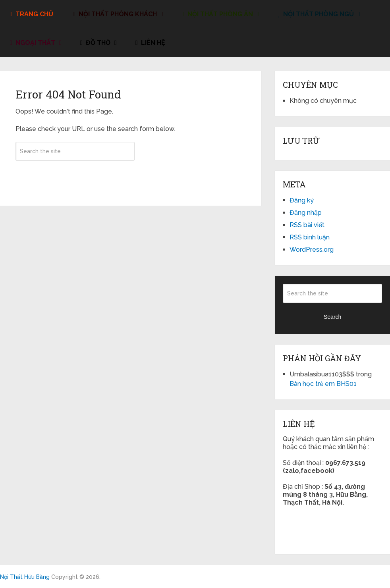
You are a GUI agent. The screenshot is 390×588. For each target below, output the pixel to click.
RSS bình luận (310, 237)
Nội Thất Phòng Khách (115, 14)
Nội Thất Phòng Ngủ (316, 14)
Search (75, 175)
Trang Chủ (32, 14)
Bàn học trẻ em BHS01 (323, 384)
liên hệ (150, 43)
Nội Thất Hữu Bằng (25, 577)
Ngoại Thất (33, 43)
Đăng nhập (306, 213)
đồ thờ (95, 43)
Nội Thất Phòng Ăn (217, 14)
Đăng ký (302, 200)
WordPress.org (312, 250)
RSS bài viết (307, 225)
